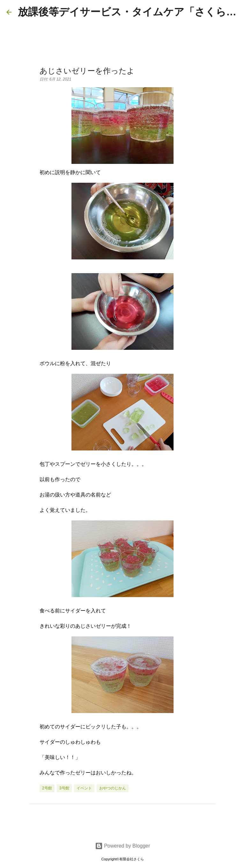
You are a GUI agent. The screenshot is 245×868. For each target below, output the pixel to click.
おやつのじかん (113, 788)
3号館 (64, 788)
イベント (84, 788)
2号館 (47, 788)
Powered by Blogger (123, 846)
